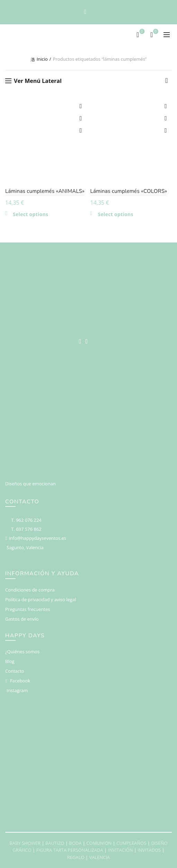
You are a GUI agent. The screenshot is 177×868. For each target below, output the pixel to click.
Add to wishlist (81, 106)
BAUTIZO (55, 843)
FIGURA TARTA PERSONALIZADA (70, 850)
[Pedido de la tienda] (167, 82)
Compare (81, 118)
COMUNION (99, 843)
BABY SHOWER (25, 843)
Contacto (15, 671)
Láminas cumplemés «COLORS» (129, 191)
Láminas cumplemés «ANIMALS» (45, 191)
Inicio (42, 59)
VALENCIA (99, 857)
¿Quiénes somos (22, 652)
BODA (75, 843)
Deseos (141, 32)
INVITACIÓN (121, 850)
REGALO (76, 857)
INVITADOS (149, 850)
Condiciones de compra (30, 590)
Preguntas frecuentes (28, 609)
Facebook (20, 681)
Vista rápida (81, 131)
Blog (10, 661)
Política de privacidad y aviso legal (41, 599)
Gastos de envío (22, 619)
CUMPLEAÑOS (131, 843)
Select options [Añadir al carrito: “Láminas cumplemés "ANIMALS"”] (30, 214)
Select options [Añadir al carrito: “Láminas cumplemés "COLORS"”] (116, 214)
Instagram (17, 690)
